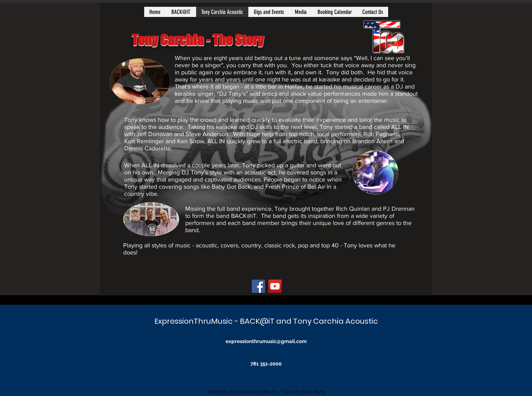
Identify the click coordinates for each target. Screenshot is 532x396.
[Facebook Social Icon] (258, 286)
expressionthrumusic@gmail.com (266, 341)
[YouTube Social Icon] (275, 286)
